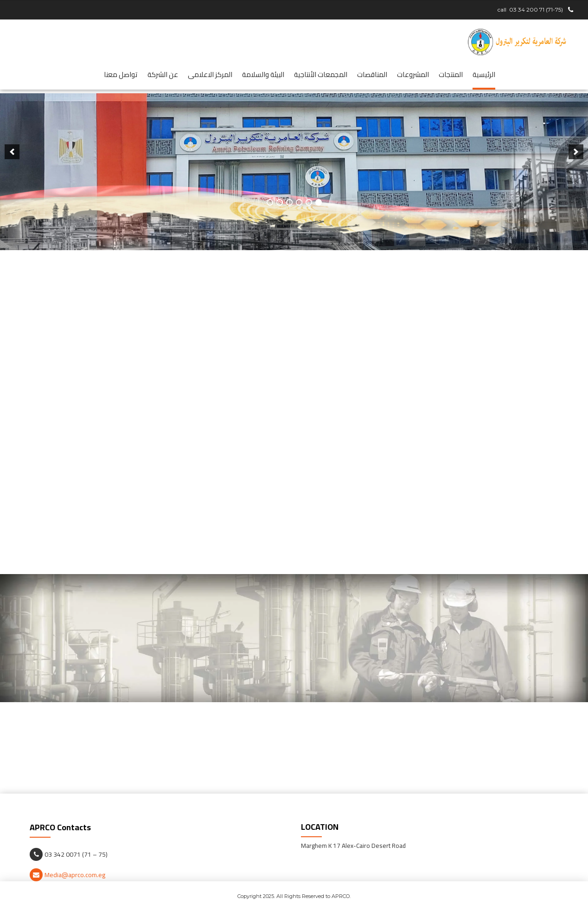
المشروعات (413, 74)
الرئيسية (484, 74)
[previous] (576, 172)
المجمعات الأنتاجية (321, 74)
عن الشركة (163, 74)
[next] (12, 172)
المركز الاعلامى (210, 74)
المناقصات (372, 74)
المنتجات (451, 74)
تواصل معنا (121, 74)
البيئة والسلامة (263, 74)
